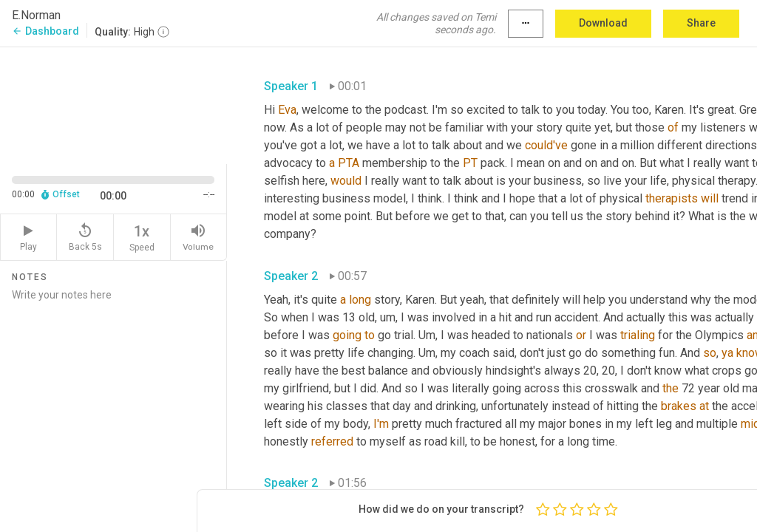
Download (603, 23)
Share (701, 23)
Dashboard (45, 31)
